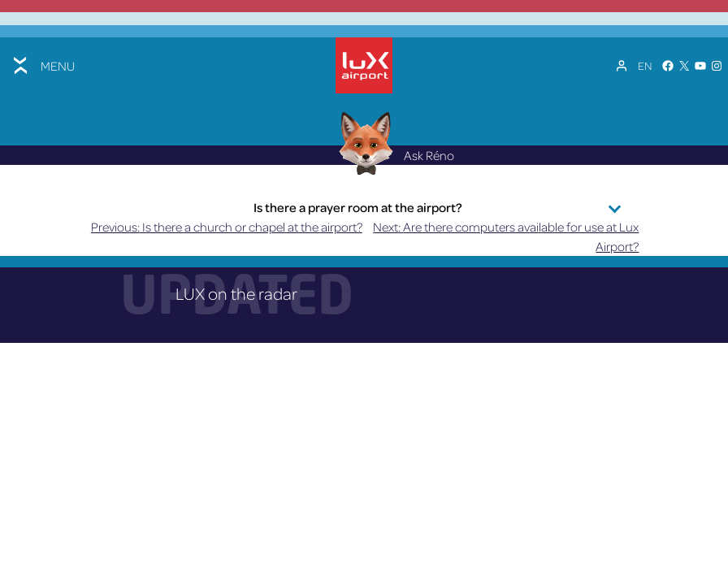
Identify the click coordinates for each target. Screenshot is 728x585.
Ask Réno (392, 166)
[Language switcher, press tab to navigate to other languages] (645, 66)
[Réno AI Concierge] (364, 153)
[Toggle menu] (42, 65)
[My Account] (622, 66)
